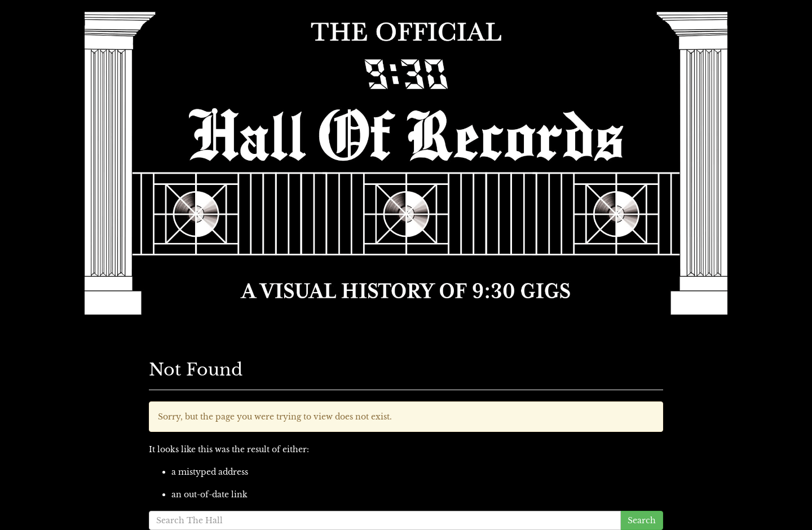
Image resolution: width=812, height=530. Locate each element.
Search (642, 520)
